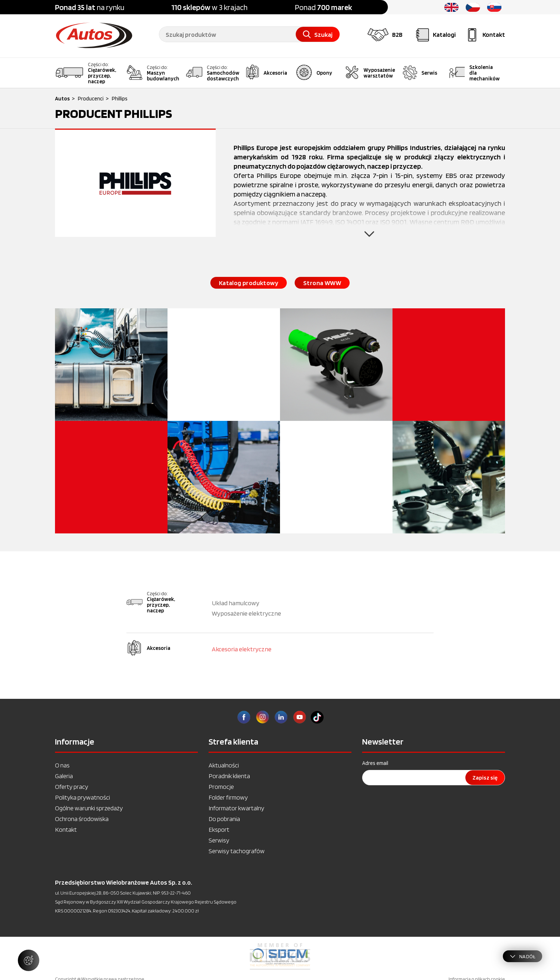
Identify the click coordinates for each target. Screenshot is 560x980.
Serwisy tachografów (237, 851)
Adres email (375, 763)
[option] (280, 956)
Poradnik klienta (229, 776)
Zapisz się (485, 778)
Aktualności (224, 765)
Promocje (221, 787)
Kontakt (66, 829)
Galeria (64, 776)
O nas (62, 765)
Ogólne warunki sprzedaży (89, 808)
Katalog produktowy (249, 283)
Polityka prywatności (82, 797)
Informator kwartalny (236, 808)
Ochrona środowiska (82, 819)
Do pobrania (224, 819)
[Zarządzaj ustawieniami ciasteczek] (29, 960)
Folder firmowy (228, 797)
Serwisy (219, 840)
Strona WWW (322, 283)
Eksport (219, 829)
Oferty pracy (72, 787)
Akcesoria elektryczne (242, 649)
